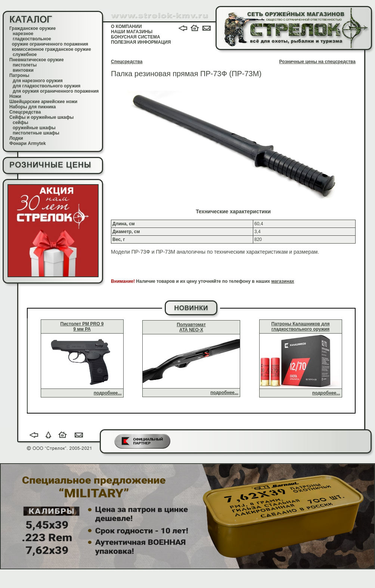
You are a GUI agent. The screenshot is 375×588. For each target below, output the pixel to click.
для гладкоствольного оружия (47, 86)
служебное (25, 55)
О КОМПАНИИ (126, 27)
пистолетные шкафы (36, 133)
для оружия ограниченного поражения (56, 91)
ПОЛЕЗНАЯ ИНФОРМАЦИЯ (141, 42)
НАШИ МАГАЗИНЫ (132, 32)
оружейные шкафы (34, 128)
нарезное (23, 34)
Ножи (15, 96)
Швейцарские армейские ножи (43, 102)
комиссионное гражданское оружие (52, 49)
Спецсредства (25, 112)
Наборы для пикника (33, 107)
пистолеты (25, 65)
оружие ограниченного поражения (50, 44)
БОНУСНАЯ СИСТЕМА (136, 37)
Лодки (16, 138)
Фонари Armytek (28, 143)
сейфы (20, 123)
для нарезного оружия (38, 81)
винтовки (23, 70)
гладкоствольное (32, 39)
